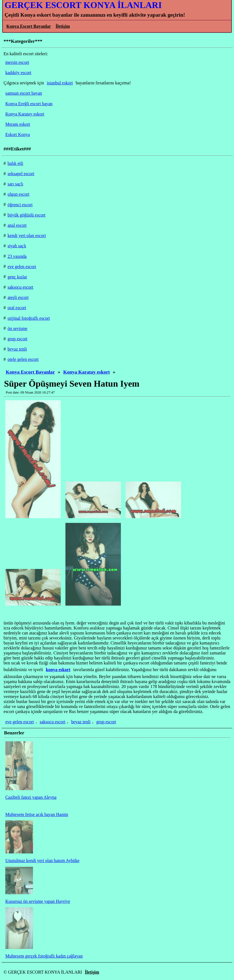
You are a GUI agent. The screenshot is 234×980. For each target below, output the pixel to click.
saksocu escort (53, 722)
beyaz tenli (81, 722)
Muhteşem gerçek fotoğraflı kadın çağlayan (44, 956)
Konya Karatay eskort (87, 372)
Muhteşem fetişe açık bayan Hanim (37, 814)
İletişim (63, 26)
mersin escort (17, 62)
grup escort (106, 722)
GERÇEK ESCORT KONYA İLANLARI (83, 5)
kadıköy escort (18, 73)
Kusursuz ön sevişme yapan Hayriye (38, 901)
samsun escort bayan (24, 93)
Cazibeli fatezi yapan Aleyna (31, 797)
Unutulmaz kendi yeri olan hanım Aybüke (42, 861)
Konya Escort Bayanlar (29, 26)
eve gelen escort (20, 722)
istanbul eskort (60, 83)
